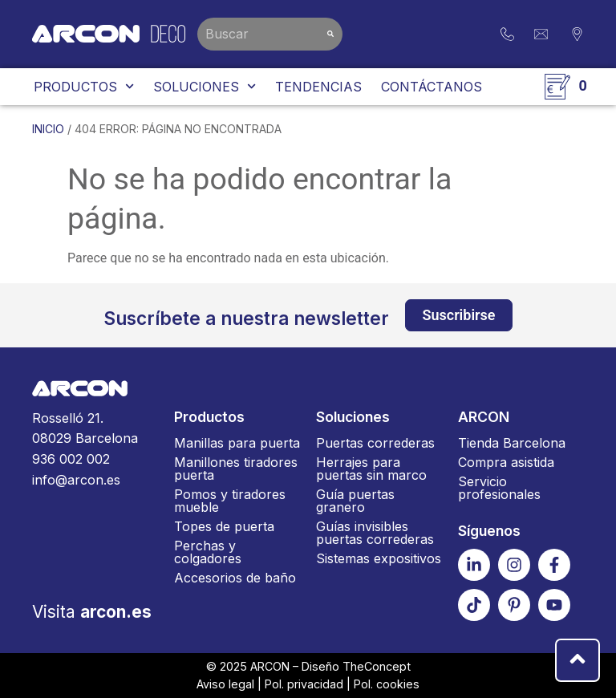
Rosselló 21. (95, 430)
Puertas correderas (375, 443)
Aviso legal (225, 684)
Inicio (48, 129)
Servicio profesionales (499, 488)
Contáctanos (432, 87)
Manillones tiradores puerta (236, 469)
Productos (84, 86)
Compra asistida (506, 462)
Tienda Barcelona (512, 443)
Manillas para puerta (237, 443)
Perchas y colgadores (208, 552)
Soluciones (205, 86)
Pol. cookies (387, 684)
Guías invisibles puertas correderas (375, 533)
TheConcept (377, 666)
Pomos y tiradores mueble (230, 501)
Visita (92, 612)
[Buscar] (330, 34)
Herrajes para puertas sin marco (371, 469)
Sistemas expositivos (379, 558)
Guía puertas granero (355, 501)
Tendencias (318, 87)
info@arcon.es (76, 480)
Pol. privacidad (304, 684)
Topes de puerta (224, 526)
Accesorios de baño (235, 578)
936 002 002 (71, 459)
